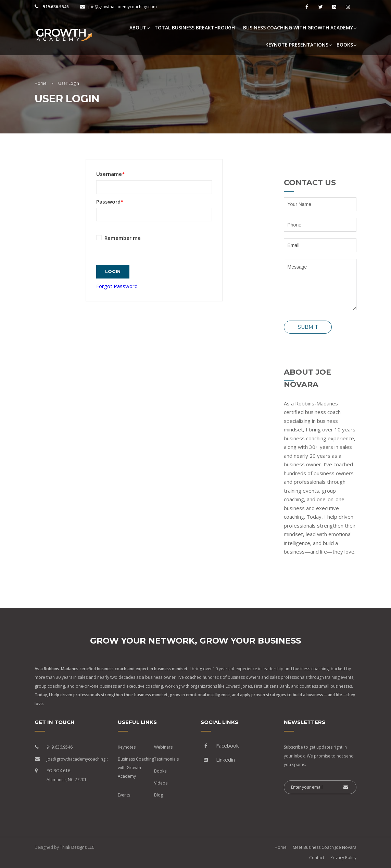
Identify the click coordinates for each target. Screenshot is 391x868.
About (138, 28)
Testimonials (166, 759)
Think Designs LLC (77, 847)
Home (281, 847)
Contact (317, 858)
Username (110, 174)
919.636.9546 (55, 7)
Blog (159, 795)
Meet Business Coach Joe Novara (325, 847)
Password (110, 202)
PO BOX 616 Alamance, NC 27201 (67, 775)
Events (124, 795)
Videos (161, 783)
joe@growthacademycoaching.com (123, 7)
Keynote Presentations (297, 45)
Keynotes (127, 747)
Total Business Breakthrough (195, 28)
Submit (308, 327)
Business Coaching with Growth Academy (298, 28)
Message (320, 285)
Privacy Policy (343, 858)
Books (345, 45)
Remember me (118, 238)
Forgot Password (117, 283)
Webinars (163, 747)
